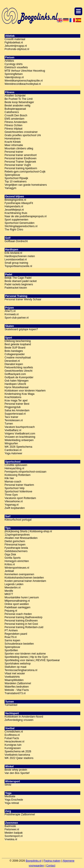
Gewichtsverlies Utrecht (19, 371)
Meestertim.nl (13, 588)
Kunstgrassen (13, 748)
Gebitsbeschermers (16, 551)
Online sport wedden (17, 604)
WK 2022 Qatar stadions (19, 758)
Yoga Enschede (14, 800)
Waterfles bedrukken (17, 687)
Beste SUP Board (15, 348)
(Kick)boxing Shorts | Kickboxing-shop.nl (28, 531)
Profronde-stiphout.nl (17, 49)
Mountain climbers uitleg (19, 148)
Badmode (10, 826)
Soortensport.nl (14, 836)
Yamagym (10, 188)
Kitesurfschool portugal (18, 520)
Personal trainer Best (17, 404)
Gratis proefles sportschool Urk (23, 135)
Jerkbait (9, 571)
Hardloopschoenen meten (20, 256)
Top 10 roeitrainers (16, 182)
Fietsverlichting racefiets (19, 367)
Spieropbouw (12, 175)
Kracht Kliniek (13, 142)
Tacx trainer (11, 417)
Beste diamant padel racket (21, 281)
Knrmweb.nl (12, 314)
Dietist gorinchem (15, 541)
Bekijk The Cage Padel (18, 278)
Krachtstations (13, 397)
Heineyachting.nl (14, 468)
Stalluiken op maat (16, 667)
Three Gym (11, 495)
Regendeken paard (16, 634)
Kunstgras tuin (13, 745)
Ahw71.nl (10, 311)
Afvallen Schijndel (15, 96)
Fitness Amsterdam (16, 122)
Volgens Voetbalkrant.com (20, 434)
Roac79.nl (11, 637)
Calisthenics (12, 112)
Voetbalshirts (12, 677)
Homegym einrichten (17, 561)
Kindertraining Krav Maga (20, 394)
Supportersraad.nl (15, 414)
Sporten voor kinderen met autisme (25, 654)
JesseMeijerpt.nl (14, 210)
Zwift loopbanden (15, 508)
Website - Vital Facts (17, 690)
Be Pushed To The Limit (19, 99)
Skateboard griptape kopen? (21, 329)
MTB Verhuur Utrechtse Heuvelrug (25, 71)
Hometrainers (13, 139)
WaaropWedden (14, 680)
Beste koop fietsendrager (19, 102)
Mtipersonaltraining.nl (17, 601)
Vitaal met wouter (15, 673)
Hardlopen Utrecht (15, 384)
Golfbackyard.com (15, 374)
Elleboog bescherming (18, 341)
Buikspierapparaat (15, 109)
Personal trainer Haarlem (19, 485)
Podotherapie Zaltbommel (20, 814)
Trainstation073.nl (15, 693)
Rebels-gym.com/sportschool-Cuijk (25, 172)
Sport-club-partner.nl (17, 318)
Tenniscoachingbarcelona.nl (21, 670)
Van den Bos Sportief (17, 773)
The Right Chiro (14, 230)
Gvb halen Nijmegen (17, 381)
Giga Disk (10, 555)
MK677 (9, 594)
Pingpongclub (13, 407)
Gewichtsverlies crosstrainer (21, 132)
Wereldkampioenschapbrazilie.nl (24, 81)
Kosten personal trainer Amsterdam (25, 581)
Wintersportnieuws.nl (17, 568)
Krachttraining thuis (16, 213)
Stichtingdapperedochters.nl (21, 226)
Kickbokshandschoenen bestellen (24, 578)
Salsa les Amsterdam (17, 410)
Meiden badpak (14, 833)
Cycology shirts (14, 64)
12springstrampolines (17, 535)
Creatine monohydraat (18, 358)
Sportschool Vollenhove (18, 491)
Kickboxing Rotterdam (18, 475)
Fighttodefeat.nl (14, 43)
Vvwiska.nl (11, 839)
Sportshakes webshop (18, 664)
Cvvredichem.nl (14, 732)
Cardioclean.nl (13, 450)
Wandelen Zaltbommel (18, 683)
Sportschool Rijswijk (16, 178)
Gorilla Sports (13, 558)
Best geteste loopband (18, 344)
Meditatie (10, 796)
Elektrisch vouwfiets (16, 67)
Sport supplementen (16, 220)
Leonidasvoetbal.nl (16, 260)
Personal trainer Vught (18, 165)
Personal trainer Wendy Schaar (23, 299)
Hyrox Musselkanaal (17, 387)
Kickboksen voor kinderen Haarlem (25, 391)
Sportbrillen (11, 650)
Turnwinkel (11, 705)
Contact (51, 866)
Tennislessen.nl (14, 420)
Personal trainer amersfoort (21, 155)
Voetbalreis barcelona (17, 755)
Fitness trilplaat (14, 129)
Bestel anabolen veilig (18, 106)
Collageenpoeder (15, 354)
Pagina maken (52, 861)
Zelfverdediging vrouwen (19, 720)
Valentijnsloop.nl (14, 77)
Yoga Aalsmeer (13, 453)
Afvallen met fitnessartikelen (21, 538)
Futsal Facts (12, 738)
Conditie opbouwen (16, 465)
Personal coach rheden (18, 614)
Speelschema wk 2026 (18, 751)
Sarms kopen (12, 640)
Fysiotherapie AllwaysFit (19, 203)
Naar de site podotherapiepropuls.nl (26, 216)
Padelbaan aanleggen (18, 607)
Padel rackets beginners (19, 284)
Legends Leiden (14, 584)
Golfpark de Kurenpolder (19, 377)
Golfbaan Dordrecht (16, 241)
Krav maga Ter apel (16, 401)
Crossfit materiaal (15, 39)
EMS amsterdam (14, 119)
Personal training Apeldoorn (21, 168)
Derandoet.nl (12, 361)
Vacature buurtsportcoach (20, 427)
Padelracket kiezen (16, 288)
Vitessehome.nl (14, 501)
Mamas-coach (13, 482)
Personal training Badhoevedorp (23, 617)
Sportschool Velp (15, 488)
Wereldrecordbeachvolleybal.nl (23, 84)
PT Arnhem (11, 631)
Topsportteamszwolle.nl (18, 266)
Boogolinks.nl (33, 861)
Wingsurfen (11, 443)
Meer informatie (14, 145)
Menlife (9, 591)
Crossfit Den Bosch (16, 115)
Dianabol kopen (14, 364)
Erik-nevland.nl (13, 253)
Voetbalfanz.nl (13, 430)
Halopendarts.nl (14, 206)
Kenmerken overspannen (19, 574)
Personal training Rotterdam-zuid (24, 627)
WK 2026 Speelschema (18, 447)
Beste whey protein (16, 770)
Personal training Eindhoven (21, 621)
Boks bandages (14, 351)
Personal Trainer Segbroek (20, 162)
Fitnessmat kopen (15, 545)
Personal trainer (14, 152)
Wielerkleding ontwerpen (19, 440)
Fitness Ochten (14, 125)
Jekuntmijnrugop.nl (16, 46)
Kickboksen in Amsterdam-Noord (24, 717)
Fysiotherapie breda (16, 548)
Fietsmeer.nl (12, 829)
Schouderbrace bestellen (19, 644)
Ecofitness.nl (12, 735)
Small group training (16, 263)
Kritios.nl (10, 564)
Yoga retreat (12, 803)
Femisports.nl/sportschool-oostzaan (25, 472)
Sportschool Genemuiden (20, 223)
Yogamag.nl (12, 505)
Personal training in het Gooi (21, 624)
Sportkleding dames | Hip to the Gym (26, 657)
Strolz (8, 785)
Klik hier (9, 478)
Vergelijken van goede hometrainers (26, 185)
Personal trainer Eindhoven (21, 158)
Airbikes (9, 61)
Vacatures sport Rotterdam (20, 498)
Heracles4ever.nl (14, 742)
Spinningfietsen (14, 74)
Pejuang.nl (11, 611)
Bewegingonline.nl (15, 200)
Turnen (9, 424)
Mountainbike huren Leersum (22, 597)
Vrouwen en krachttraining (20, 437)
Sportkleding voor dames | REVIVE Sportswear (32, 660)
